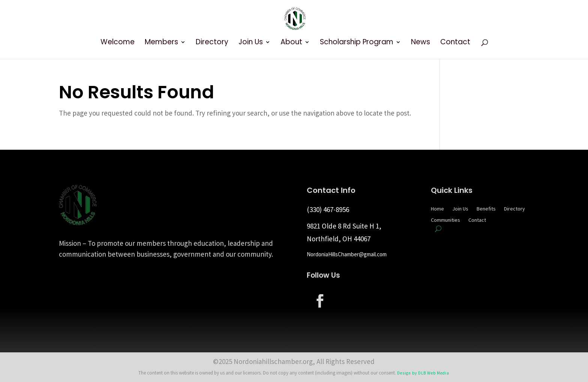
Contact (455, 43)
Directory (212, 43)
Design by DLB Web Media (423, 373)
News (421, 43)
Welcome (118, 43)
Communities (445, 220)
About (291, 43)
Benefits (486, 209)
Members (161, 43)
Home (437, 209)
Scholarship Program (357, 43)
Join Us (251, 43)
